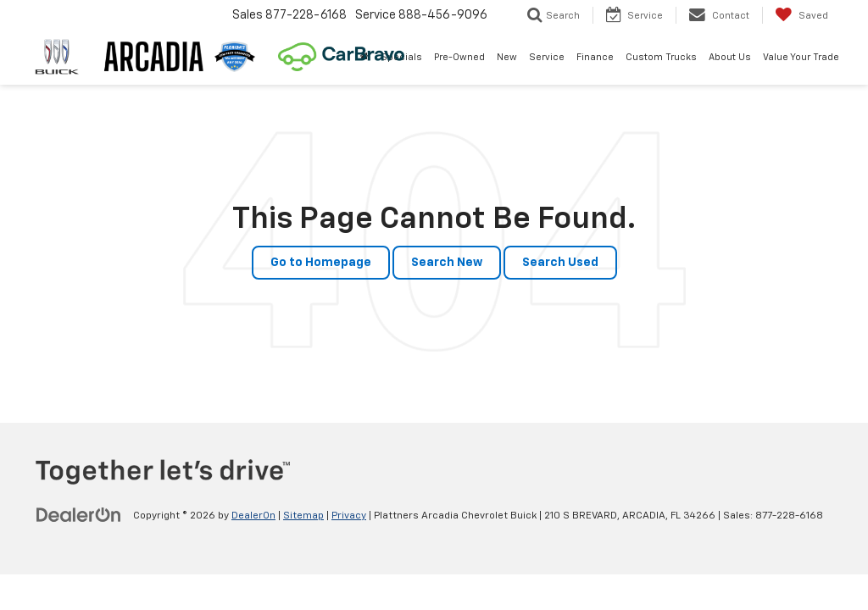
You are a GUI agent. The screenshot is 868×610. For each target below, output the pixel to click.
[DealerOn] (79, 515)
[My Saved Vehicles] (801, 15)
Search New (447, 263)
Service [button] (547, 57)
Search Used (560, 263)
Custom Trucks (661, 57)
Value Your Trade (801, 57)
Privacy (349, 516)
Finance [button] (595, 57)
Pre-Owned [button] (459, 57)
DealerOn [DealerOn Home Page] (253, 516)
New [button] (507, 57)
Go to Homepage (321, 263)
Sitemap (303, 516)
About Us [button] (730, 57)
